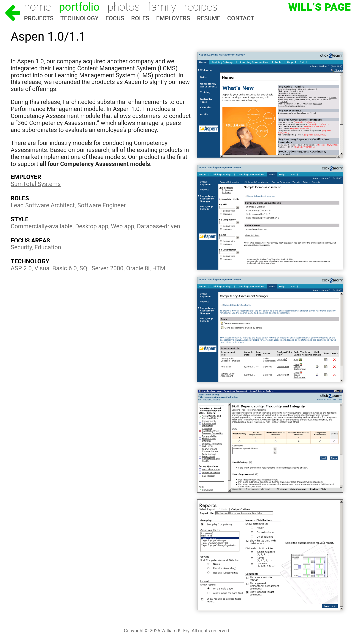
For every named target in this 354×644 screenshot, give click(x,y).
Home (37, 7)
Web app (123, 226)
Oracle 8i (138, 268)
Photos (124, 7)
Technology (80, 18)
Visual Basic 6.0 (55, 268)
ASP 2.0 (21, 268)
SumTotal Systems (36, 184)
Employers (173, 18)
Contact (241, 18)
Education (48, 247)
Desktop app (92, 226)
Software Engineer (101, 205)
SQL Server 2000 (102, 268)
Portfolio (79, 7)
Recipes (201, 7)
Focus (115, 18)
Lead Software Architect (43, 205)
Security (21, 247)
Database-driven (159, 226)
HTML (161, 268)
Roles (140, 18)
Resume (209, 18)
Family (162, 7)
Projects (39, 18)
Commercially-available (41, 226)
